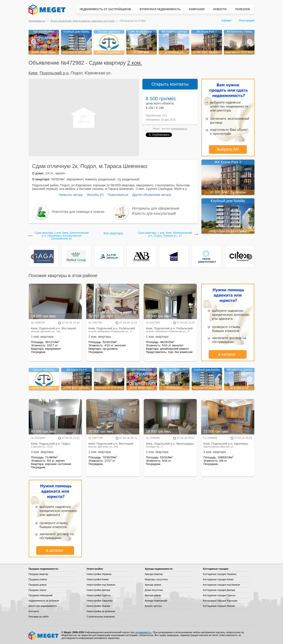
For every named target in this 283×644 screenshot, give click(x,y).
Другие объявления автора (152, 195)
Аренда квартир (154, 574)
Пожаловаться (118, 195)
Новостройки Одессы (99, 595)
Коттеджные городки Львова (219, 606)
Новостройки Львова (98, 606)
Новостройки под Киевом (101, 585)
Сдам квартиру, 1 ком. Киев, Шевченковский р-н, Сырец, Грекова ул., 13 (165, 234)
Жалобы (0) (95, 195)
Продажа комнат (38, 579)
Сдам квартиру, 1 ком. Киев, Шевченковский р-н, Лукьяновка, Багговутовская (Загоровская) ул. (62, 236)
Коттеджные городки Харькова (220, 601)
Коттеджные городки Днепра (219, 590)
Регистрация (247, 21)
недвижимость (179, 129)
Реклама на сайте (39, 617)
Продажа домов (37, 585)
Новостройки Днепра (98, 590)
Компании (197, 9)
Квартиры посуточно (156, 579)
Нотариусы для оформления (156, 208)
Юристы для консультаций (154, 213)
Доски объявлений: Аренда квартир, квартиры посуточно (82, 21)
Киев (33, 73)
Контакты (34, 611)
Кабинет (227, 21)
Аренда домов (153, 585)
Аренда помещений (156, 601)
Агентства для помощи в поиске (78, 212)
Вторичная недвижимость (160, 9)
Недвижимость (37, 21)
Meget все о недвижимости (44, 636)
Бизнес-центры (153, 606)
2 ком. (135, 63)
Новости (220, 9)
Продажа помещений (40, 595)
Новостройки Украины (99, 574)
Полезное (243, 9)
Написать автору (71, 195)
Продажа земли (37, 590)
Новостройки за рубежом (101, 611)
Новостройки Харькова (100, 601)
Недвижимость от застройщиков (105, 9)
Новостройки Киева (98, 579)
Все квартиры (113, 233)
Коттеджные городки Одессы (219, 595)
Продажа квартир (38, 574)
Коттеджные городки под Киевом (221, 585)
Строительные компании (101, 617)
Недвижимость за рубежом (44, 601)
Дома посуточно (154, 590)
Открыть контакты (170, 84)
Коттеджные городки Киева (218, 579)
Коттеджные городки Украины (220, 574)
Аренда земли (153, 595)
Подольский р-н (54, 73)
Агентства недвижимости (43, 606)
